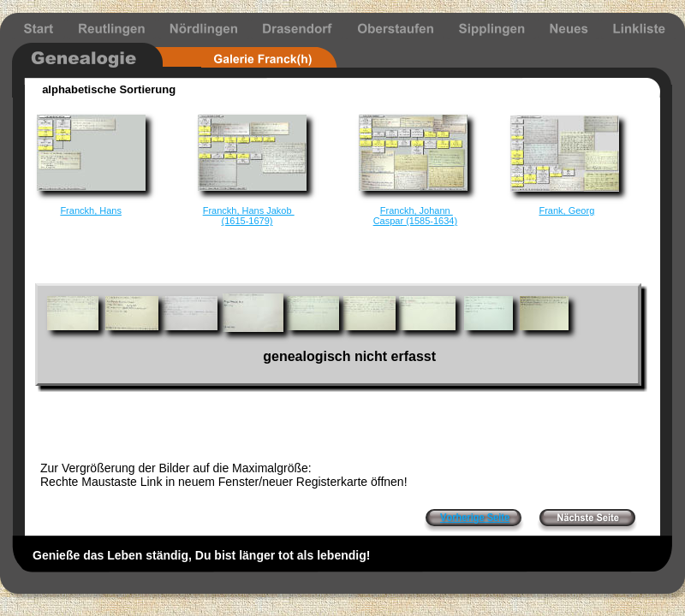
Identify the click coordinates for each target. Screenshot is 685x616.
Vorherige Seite (475, 518)
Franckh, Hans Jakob (249, 210)
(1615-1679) (247, 221)
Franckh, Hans (91, 210)
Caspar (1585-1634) (415, 221)
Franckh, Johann (417, 210)
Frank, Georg (566, 210)
